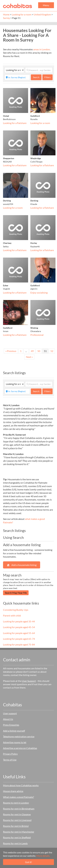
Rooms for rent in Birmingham (19, 809)
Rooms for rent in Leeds (15, 843)
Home (6, 14)
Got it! (28, 862)
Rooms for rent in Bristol (16, 826)
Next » (29, 357)
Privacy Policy (10, 754)
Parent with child (12, 615)
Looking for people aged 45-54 (19, 627)
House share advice (13, 791)
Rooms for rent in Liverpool (17, 820)
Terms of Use (10, 760)
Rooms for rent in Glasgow (17, 814)
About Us (8, 719)
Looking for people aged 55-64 (19, 633)
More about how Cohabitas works (21, 785)
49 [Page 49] (32, 351)
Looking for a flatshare (15, 123)
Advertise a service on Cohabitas (20, 748)
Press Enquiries (11, 725)
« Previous (11, 351)
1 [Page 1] (21, 351)
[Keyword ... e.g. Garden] (39, 70)
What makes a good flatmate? (18, 797)
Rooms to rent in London (16, 803)
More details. (43, 856)
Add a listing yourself (14, 731)
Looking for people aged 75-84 (19, 644)
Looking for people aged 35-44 (19, 621)
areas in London (42, 49)
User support (10, 713)
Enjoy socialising (39, 293)
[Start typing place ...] (17, 77)
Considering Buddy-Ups (16, 610)
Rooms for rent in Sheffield (17, 837)
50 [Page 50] (39, 351)
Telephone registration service (19, 736)
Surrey (6, 18)
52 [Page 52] (52, 351)
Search (37, 77)
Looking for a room (22, 14)
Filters (47, 77)
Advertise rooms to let (15, 742)
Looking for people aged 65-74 (19, 639)
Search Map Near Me (16, 593)
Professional (37, 335)
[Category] (14, 70)
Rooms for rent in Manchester (19, 832)
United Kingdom (42, 14)
